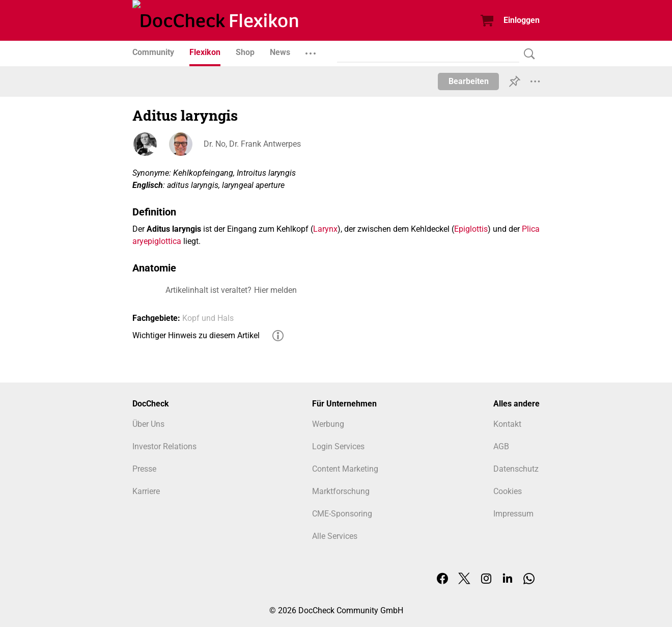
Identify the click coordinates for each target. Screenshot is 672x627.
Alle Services (335, 536)
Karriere (146, 491)
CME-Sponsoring (342, 514)
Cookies (508, 491)
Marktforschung (341, 491)
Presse (144, 469)
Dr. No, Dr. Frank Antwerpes (252, 144)
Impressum (513, 514)
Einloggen (522, 20)
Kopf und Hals (208, 318)
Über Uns (148, 424)
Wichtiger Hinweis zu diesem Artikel (196, 335)
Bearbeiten (469, 81)
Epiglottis (471, 229)
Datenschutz (516, 469)
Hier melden (275, 290)
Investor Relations (164, 446)
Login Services (338, 446)
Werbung (328, 424)
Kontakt (507, 424)
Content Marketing (345, 469)
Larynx (325, 229)
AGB (501, 446)
